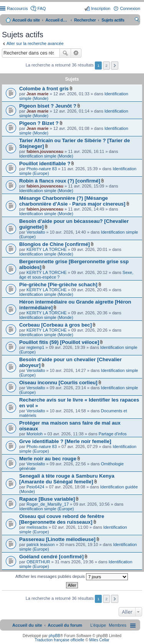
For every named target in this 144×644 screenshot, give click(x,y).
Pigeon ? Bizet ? (39, 123)
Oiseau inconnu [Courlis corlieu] (58, 383)
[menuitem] (118, 625)
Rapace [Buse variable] (47, 499)
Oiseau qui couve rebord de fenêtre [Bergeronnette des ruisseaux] (62, 519)
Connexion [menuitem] (130, 8)
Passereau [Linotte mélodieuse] (57, 539)
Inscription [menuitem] (101, 8)
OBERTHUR (38, 562)
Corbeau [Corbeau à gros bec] (55, 325)
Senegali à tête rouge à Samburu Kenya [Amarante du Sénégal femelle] (67, 479)
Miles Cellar (99, 640)
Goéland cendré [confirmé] (51, 557)
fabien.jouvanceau (45, 151)
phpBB (55, 636)
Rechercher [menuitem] (137, 21)
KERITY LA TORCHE (47, 249)
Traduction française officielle (59, 640)
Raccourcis (17, 8)
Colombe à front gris (44, 89)
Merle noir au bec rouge (48, 459)
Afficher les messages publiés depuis (72, 577)
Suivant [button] (115, 66)
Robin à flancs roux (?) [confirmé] (60, 181)
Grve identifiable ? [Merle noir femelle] (65, 441)
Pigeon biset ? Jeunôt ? (48, 106)
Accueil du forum (57, 20)
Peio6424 (36, 487)
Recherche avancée (76, 53)
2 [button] (106, 66)
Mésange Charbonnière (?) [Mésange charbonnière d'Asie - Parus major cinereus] (72, 201)
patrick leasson (41, 544)
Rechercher (65, 53)
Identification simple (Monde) (46, 156)
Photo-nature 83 (42, 169)
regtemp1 (35, 347)
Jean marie (37, 94)
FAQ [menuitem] (41, 8)
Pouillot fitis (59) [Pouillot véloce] (59, 342)
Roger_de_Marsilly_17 (48, 504)
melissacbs (37, 527)
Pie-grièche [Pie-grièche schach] (58, 285)
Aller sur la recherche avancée (35, 43)
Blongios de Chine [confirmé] (55, 244)
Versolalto (36, 232)
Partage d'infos (113, 434)
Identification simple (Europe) (46, 509)
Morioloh (35, 434)
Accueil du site (26, 20)
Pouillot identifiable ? (45, 163)
